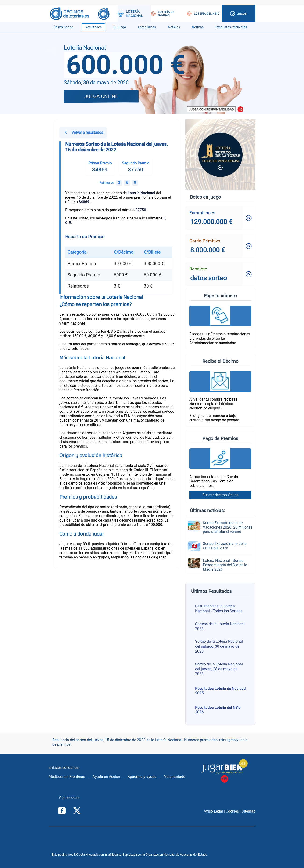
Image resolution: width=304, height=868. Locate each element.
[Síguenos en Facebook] (62, 811)
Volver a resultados (83, 133)
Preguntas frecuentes (231, 27)
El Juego (120, 27)
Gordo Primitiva (205, 241)
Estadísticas (147, 27)
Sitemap (249, 811)
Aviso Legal (213, 811)
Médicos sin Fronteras (67, 777)
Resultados (93, 27)
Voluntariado (175, 777)
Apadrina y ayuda (142, 777)
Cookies (232, 811)
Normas (198, 27)
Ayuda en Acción (106, 777)
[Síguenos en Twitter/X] (77, 811)
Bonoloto (198, 269)
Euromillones (202, 213)
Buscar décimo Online (220, 495)
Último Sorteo (63, 27)
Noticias (174, 27)
